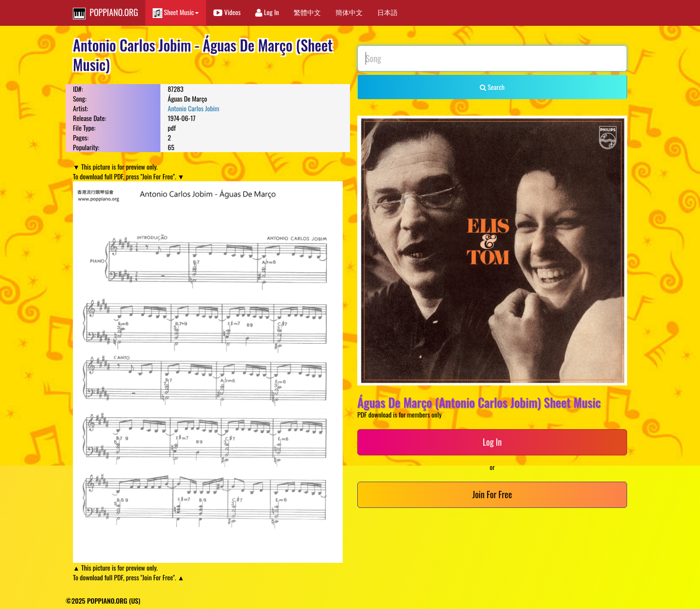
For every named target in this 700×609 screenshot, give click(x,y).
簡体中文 (349, 12)
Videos (227, 12)
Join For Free (492, 494)
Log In (267, 12)
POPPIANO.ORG (105, 13)
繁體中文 (307, 12)
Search (492, 87)
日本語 (387, 12)
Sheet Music (176, 12)
